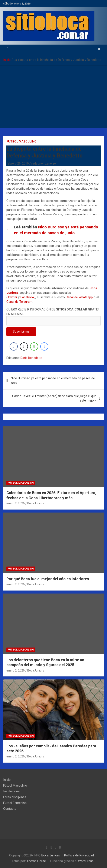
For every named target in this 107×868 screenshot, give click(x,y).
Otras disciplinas (15, 797)
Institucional (12, 791)
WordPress (86, 861)
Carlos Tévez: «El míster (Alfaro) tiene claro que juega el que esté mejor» (54, 398)
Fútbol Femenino (15, 803)
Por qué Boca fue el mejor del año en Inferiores (48, 579)
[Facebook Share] (14, 346)
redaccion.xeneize (44, 163)
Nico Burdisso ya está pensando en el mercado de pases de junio (53, 380)
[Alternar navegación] (7, 49)
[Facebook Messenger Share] (44, 346)
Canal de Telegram (19, 302)
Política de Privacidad (79, 855)
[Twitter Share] (24, 346)
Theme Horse (36, 861)
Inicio (7, 780)
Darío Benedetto (31, 358)
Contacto (10, 809)
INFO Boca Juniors (47, 855)
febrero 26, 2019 (18, 163)
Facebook (27, 297)
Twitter (12, 297)
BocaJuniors (36, 503)
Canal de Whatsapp (79, 297)
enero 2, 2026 (16, 503)
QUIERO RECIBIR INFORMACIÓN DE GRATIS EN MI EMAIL (53, 315)
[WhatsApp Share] (34, 346)
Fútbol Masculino (21, 141)
